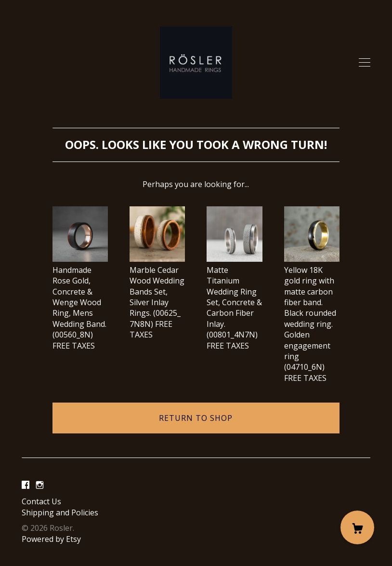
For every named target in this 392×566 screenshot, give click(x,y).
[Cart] (357, 527)
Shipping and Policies (60, 512)
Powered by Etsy (51, 539)
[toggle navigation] (365, 63)
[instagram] (40, 485)
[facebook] (26, 485)
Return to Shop (196, 418)
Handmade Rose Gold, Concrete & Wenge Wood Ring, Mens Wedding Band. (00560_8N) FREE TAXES (80, 302)
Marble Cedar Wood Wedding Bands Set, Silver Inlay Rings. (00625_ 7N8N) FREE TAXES (157, 297)
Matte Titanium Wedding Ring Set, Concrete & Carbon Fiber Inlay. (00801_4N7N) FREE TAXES (234, 302)
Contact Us (41, 501)
